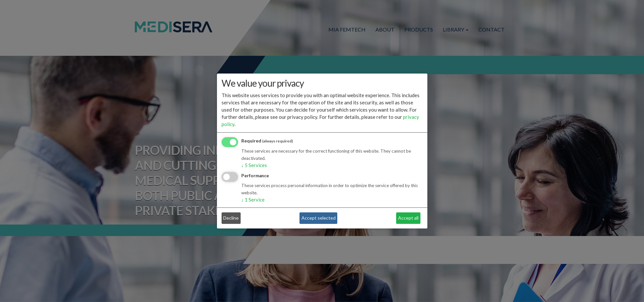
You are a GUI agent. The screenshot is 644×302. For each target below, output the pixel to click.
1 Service (253, 200)
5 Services (254, 165)
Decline (231, 218)
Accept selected (319, 218)
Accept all (408, 218)
